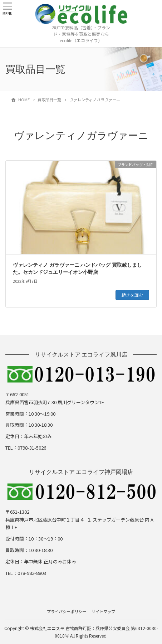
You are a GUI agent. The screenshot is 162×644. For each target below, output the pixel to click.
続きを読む (132, 295)
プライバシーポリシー (67, 611)
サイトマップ (103, 611)
